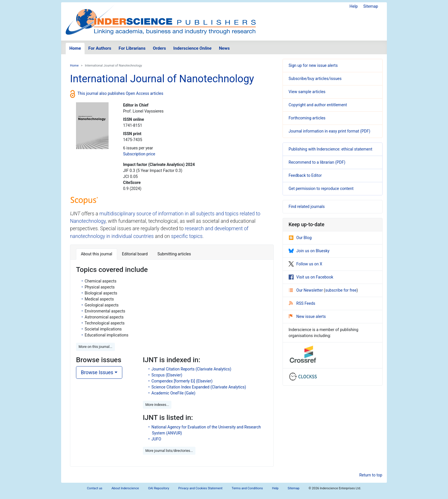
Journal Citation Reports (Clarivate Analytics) (191, 369)
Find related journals (307, 207)
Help (354, 6)
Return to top (371, 475)
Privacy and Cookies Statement (200, 488)
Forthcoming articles (307, 118)
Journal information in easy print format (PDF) (329, 131)
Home (75, 48)
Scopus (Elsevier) (167, 375)
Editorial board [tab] (135, 254)
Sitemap (371, 6)
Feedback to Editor (305, 175)
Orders (159, 48)
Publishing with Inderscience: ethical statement (330, 149)
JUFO (156, 439)
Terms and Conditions (247, 488)
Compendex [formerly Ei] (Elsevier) (182, 381)
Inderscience (193, 48)
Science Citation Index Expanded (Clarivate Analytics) (199, 387)
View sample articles (307, 92)
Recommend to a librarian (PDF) (317, 162)
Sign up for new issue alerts (313, 65)
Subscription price (139, 154)
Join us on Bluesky (309, 251)
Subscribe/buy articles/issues (315, 79)
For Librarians (132, 48)
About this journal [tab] (97, 254)
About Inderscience (125, 488)
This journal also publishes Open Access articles (120, 93)
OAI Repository (159, 488)
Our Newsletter (306, 290)
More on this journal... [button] (95, 347)
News (224, 48)
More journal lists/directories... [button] (169, 451)
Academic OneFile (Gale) (173, 393)
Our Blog (300, 238)
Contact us (95, 488)
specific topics (187, 236)
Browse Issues (97, 372)
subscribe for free (341, 290)
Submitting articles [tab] (174, 254)
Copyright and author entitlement (318, 105)
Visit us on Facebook (311, 277)
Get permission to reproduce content (321, 189)
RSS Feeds (302, 303)
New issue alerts (307, 316)
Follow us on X (305, 264)
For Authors (100, 48)
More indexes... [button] (157, 405)
